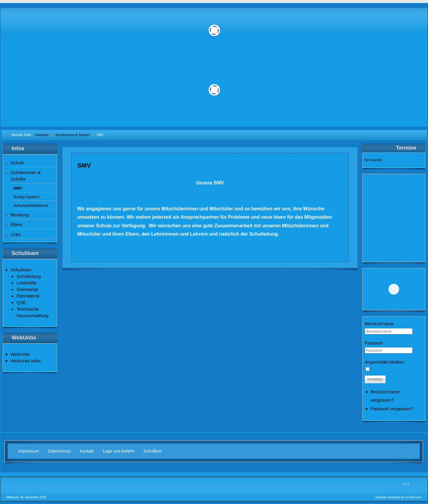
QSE (21, 302)
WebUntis (20, 354)
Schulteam (21, 270)
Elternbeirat (28, 296)
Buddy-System (26, 197)
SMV (18, 188)
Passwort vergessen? (392, 409)
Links (16, 234)
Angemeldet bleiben (384, 362)
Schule (17, 163)
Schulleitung (29, 276)
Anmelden (375, 379)
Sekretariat (27, 289)
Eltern (16, 224)
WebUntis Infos (25, 361)
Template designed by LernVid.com (398, 497)
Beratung (19, 215)
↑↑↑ (406, 484)
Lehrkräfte (26, 283)
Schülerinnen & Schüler (26, 176)
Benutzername (379, 324)
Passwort (374, 343)
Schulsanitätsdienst (31, 205)
